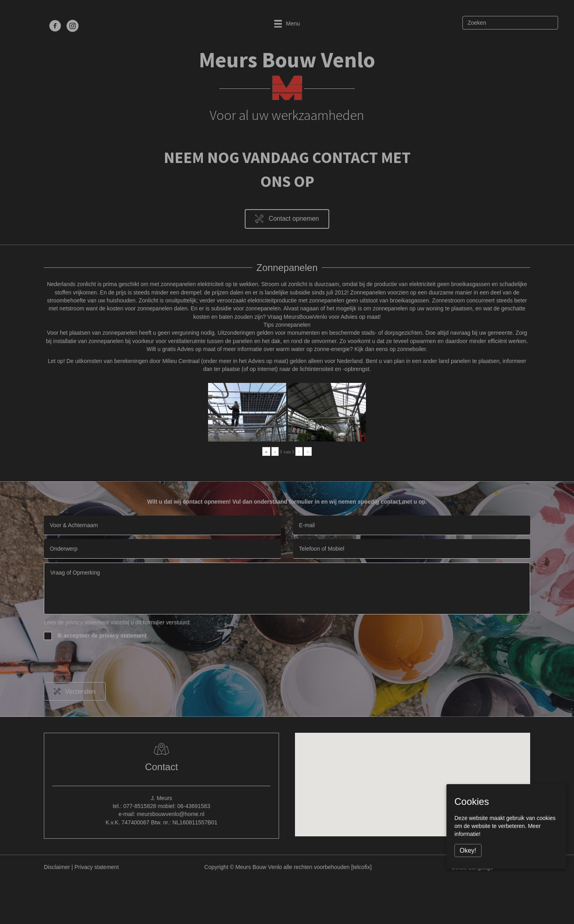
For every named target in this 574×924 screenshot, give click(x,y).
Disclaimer (57, 867)
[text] (162, 525)
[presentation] (104, 663)
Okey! (468, 850)
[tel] (412, 549)
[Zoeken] (510, 23)
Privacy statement (97, 867)
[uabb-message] (287, 589)
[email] (412, 525)
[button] (287, 219)
